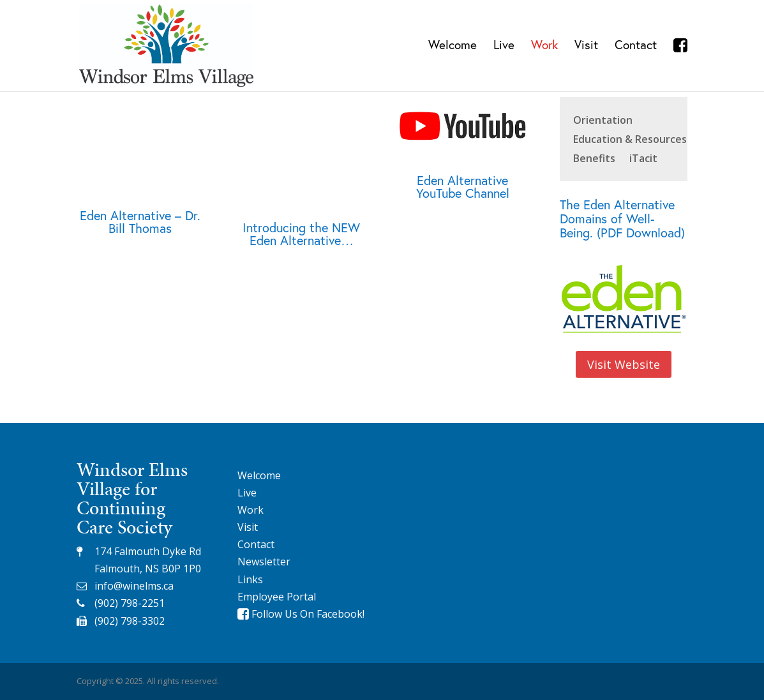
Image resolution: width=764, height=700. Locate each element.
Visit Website (624, 364)
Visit (586, 46)
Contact (636, 46)
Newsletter (264, 562)
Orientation (603, 121)
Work (544, 46)
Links (250, 579)
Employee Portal (277, 597)
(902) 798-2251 (130, 603)
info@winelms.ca (134, 586)
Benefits (594, 160)
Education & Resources (630, 140)
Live (504, 46)
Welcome (453, 46)
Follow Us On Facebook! (301, 614)
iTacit (643, 160)
